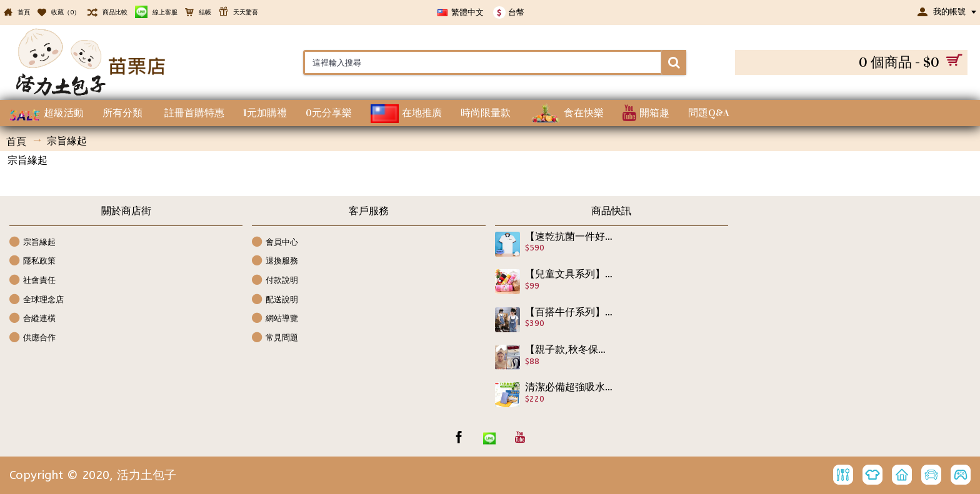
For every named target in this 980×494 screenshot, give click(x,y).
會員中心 (275, 243)
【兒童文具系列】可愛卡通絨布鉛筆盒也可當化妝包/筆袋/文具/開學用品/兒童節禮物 (569, 274)
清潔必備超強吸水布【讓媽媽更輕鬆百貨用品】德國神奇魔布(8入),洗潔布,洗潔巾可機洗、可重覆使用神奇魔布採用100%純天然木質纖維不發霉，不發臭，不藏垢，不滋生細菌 (569, 387)
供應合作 (32, 338)
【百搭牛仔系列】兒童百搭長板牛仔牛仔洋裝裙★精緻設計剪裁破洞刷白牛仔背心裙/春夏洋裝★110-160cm (569, 312)
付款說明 (275, 281)
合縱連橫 (32, 319)
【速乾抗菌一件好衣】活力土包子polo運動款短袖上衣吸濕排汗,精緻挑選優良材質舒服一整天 (569, 237)
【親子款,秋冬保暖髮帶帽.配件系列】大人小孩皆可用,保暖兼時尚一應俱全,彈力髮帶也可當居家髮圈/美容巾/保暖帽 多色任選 (569, 350)
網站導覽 (275, 319)
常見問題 (275, 338)
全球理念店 (37, 300)
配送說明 (275, 300)
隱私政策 (32, 261)
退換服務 (275, 261)
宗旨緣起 (32, 243)
